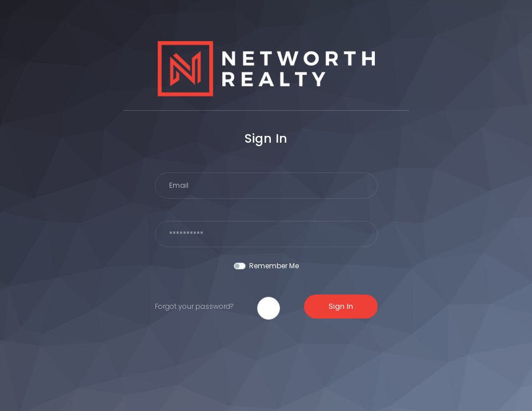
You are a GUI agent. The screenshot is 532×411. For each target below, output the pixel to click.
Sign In (341, 306)
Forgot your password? (194, 306)
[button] (269, 308)
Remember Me (274, 266)
